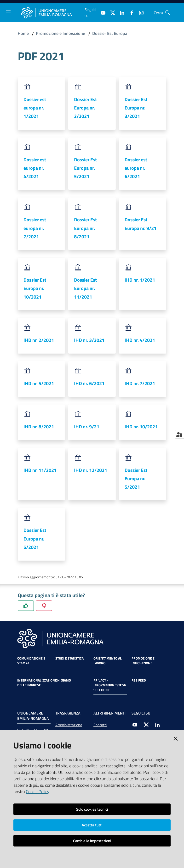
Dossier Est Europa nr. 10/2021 (35, 288)
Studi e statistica (69, 658)
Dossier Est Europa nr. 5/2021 (85, 168)
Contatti (100, 725)
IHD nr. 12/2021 (91, 470)
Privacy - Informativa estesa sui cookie (110, 685)
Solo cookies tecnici (92, 809)
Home (23, 33)
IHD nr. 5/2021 (39, 383)
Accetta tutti (92, 825)
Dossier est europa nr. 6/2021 (136, 168)
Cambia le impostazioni (92, 841)
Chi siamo (63, 680)
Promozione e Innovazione (60, 33)
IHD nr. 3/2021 (89, 340)
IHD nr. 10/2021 (141, 427)
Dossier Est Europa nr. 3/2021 (136, 108)
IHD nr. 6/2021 (89, 383)
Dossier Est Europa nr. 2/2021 (85, 108)
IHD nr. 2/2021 (39, 340)
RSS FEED (139, 680)
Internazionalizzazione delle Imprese (37, 683)
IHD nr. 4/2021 (140, 340)
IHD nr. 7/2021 (140, 383)
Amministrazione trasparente (69, 728)
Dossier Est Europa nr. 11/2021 (85, 288)
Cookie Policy (37, 792)
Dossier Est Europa (110, 33)
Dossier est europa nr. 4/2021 (35, 168)
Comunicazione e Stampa (31, 661)
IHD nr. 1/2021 (140, 280)
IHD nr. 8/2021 (39, 427)
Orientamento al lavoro (108, 661)
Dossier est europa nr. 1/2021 (35, 108)
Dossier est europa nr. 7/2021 (35, 228)
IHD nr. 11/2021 (40, 470)
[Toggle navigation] (8, 12)
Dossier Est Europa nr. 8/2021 (85, 228)
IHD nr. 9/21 (87, 427)
